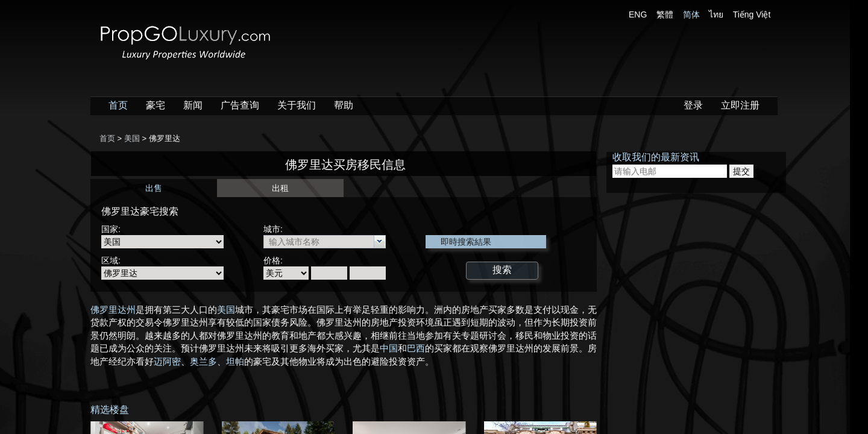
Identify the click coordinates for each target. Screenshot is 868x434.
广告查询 (240, 105)
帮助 (344, 105)
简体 (691, 14)
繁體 (665, 14)
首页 (118, 105)
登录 (693, 105)
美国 (226, 310)
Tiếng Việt (752, 14)
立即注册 (740, 105)
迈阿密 (167, 362)
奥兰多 (203, 362)
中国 (389, 348)
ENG (638, 14)
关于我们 (297, 105)
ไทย (716, 14)
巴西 (416, 348)
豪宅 (156, 105)
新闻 (193, 105)
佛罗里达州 (113, 310)
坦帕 (235, 362)
